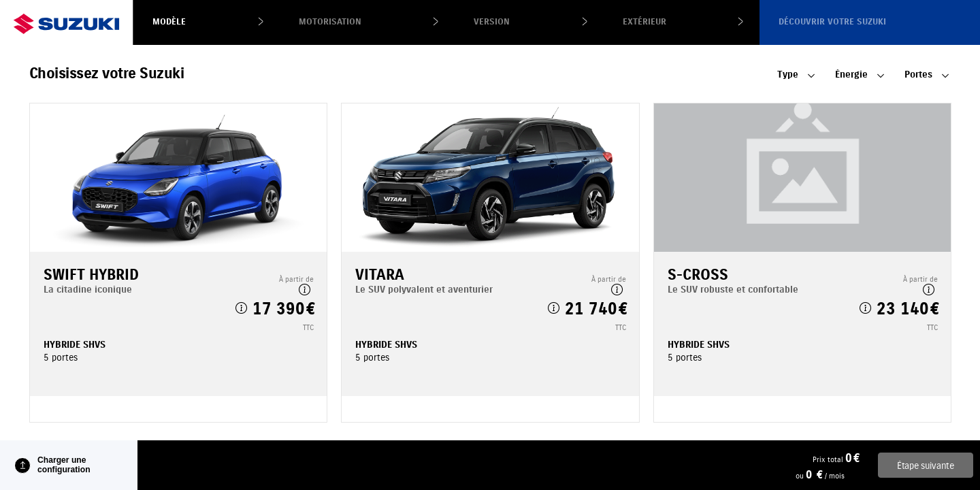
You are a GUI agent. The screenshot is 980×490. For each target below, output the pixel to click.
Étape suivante (926, 465)
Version (492, 22)
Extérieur (644, 22)
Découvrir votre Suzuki (832, 22)
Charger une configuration (64, 465)
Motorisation (330, 22)
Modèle (169, 22)
